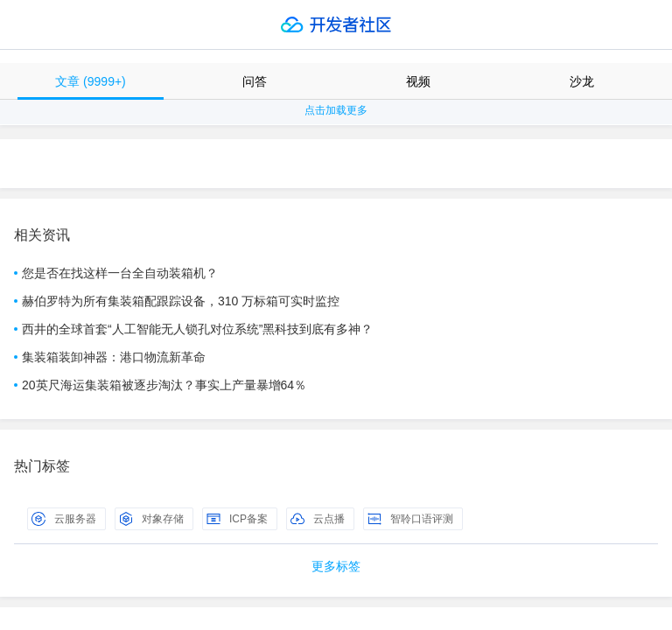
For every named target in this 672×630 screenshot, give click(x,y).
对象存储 (151, 519)
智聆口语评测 (410, 519)
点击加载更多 (336, 110)
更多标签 (336, 566)
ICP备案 (237, 519)
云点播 (318, 519)
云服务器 (64, 519)
